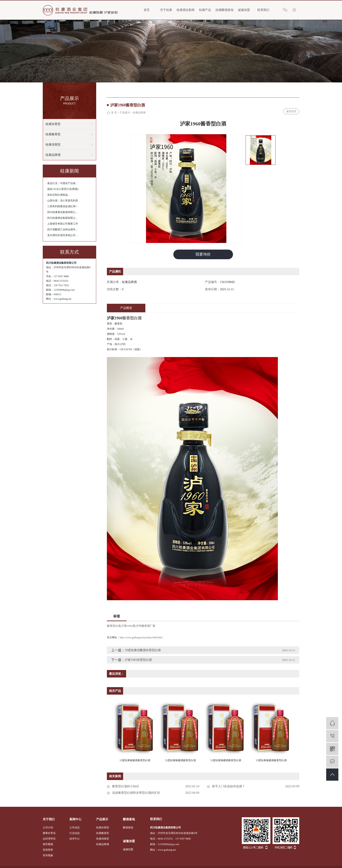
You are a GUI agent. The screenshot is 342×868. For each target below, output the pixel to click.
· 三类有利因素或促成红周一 (62, 206)
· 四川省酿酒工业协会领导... (62, 229)
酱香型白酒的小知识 (125, 786)
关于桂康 (166, 10)
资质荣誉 (48, 850)
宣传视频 (48, 855)
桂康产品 (205, 10)
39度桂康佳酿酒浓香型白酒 (143, 650)
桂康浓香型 (53, 124)
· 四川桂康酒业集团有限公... (62, 212)
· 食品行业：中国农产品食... (62, 183)
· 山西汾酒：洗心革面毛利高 (62, 201)
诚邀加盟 (244, 10)
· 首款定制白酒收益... (58, 195)
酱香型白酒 (114, 626)
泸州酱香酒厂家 (146, 626)
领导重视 (48, 844)
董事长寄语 (49, 833)
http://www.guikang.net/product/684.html (141, 637)
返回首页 (291, 111)
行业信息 (75, 833)
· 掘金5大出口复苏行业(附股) (62, 189)
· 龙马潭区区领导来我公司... (62, 235)
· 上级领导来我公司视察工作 (62, 224)
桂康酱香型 (53, 134)
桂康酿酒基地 (224, 10)
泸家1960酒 (128, 626)
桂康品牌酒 (53, 155)
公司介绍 (48, 828)
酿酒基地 (128, 828)
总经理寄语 (49, 839)
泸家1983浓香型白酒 (138, 660)
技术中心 (75, 839)
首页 (147, 10)
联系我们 (263, 10)
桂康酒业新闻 (186, 10)
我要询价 (203, 254)
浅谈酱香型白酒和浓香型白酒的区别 (136, 793)
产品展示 (125, 113)
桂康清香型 (53, 145)
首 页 (114, 113)
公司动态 (75, 828)
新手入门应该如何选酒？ (228, 786)
